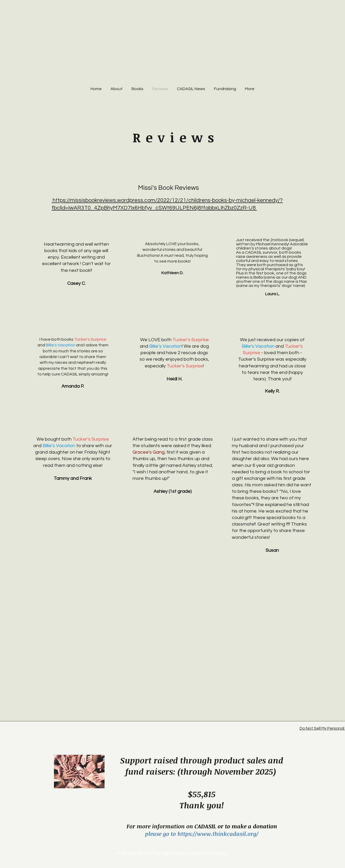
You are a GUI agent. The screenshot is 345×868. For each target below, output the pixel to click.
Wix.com (220, 853)
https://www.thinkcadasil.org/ (218, 834)
